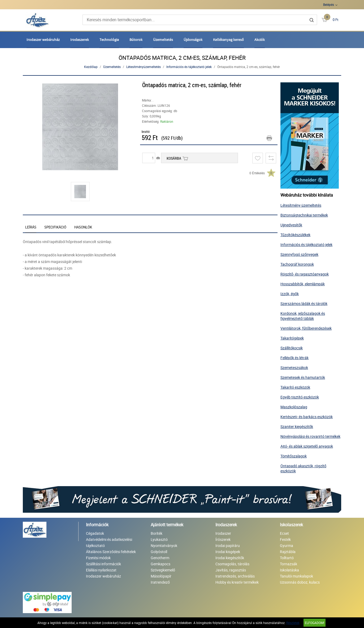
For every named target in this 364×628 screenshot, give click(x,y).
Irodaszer (223, 533)
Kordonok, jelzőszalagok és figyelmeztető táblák (303, 316)
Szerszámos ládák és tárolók (304, 304)
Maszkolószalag (294, 407)
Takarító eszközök (295, 387)
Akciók (260, 40)
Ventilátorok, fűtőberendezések (306, 328)
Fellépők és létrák (294, 358)
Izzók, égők (290, 294)
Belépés (329, 5)
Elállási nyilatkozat (101, 570)
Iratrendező (160, 582)
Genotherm (160, 558)
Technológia (109, 40)
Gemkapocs (161, 564)
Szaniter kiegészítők (297, 427)
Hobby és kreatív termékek (237, 582)
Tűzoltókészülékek (295, 235)
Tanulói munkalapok (296, 576)
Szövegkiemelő (163, 570)
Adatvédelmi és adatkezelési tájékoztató (109, 542)
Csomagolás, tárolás (232, 564)
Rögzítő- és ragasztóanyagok (305, 274)
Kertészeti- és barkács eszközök (307, 417)
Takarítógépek (292, 338)
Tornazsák (289, 564)
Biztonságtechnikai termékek (304, 215)
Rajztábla (288, 552)
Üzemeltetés (163, 40)
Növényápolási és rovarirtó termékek (310, 436)
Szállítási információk (103, 564)
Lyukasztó (159, 539)
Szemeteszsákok (294, 368)
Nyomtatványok (164, 546)
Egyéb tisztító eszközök (300, 397)
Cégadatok (95, 533)
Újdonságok (193, 40)
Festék (285, 539)
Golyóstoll (159, 552)
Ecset (284, 533)
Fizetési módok (98, 558)
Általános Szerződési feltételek (111, 552)
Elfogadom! (315, 623)
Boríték (157, 533)
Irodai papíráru (228, 546)
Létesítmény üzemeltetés (301, 205)
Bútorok (136, 40)
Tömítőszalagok (294, 456)
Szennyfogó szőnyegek (299, 254)
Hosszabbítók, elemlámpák (303, 284)
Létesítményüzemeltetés (144, 67)
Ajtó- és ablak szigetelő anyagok (307, 446)
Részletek (293, 623)
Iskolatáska (289, 570)
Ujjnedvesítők (291, 225)
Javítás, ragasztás (231, 570)
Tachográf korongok (297, 264)
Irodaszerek (80, 40)
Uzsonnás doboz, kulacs (300, 582)
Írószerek (223, 539)
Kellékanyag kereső (228, 40)
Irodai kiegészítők (230, 558)
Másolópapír (161, 576)
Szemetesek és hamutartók (303, 377)
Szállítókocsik (292, 348)
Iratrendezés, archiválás (235, 576)
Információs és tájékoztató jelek (189, 67)
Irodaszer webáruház (43, 40)
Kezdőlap (91, 67)
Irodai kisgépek (228, 552)
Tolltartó (287, 558)
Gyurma (287, 546)
